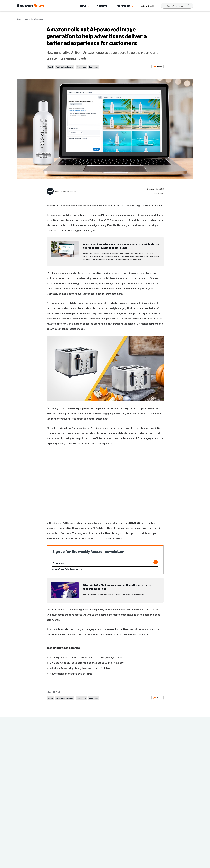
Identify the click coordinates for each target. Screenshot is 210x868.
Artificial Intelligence (65, 67)
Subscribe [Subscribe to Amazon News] (147, 6)
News (83, 6)
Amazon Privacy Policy (61, 569)
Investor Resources (55, 841)
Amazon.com (52, 835)
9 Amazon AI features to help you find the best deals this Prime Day (87, 663)
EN (47, 850)
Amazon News (50, 823)
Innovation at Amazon (34, 19)
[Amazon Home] (30, 6)
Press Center (52, 829)
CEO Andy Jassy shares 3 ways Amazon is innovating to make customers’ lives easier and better (168, 772)
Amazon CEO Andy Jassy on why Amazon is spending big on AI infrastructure (36, 770)
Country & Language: (52, 846)
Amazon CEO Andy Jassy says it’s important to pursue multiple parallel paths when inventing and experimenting (125, 772)
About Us (102, 6)
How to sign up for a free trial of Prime (71, 674)
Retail (50, 67)
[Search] (176, 6)
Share (157, 66)
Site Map (84, 829)
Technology (81, 67)
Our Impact (124, 6)
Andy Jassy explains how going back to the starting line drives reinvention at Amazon (80, 770)
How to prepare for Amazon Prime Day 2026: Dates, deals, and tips (86, 657)
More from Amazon (90, 835)
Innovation (94, 67)
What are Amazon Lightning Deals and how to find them (81, 668)
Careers (86, 823)
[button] (89, 6)
